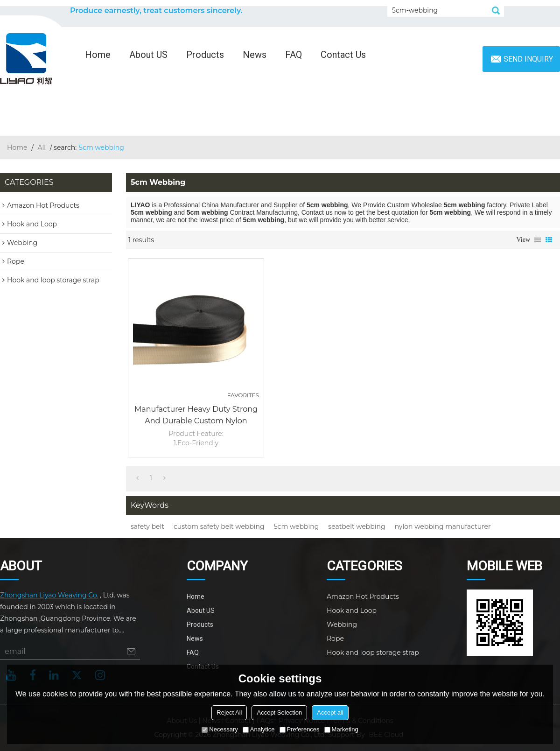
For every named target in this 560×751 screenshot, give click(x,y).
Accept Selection (279, 712)
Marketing (341, 729)
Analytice (259, 729)
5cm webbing (297, 526)
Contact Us (343, 55)
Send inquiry (528, 59)
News (255, 55)
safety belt (147, 526)
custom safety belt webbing (219, 526)
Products (205, 55)
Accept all (330, 712)
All (42, 147)
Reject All (229, 712)
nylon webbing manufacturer (443, 526)
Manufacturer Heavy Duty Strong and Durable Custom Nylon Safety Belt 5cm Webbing (196, 416)
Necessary (220, 729)
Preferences (300, 729)
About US (148, 55)
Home (98, 55)
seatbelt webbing (357, 526)
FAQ (294, 55)
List (538, 240)
